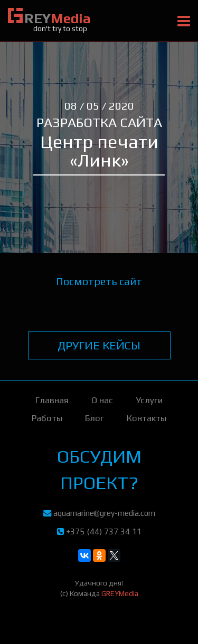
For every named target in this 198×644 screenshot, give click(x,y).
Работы (47, 418)
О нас (102, 400)
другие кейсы (99, 345)
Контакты (147, 418)
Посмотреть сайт (99, 281)
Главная (52, 400)
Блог (95, 418)
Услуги (149, 400)
